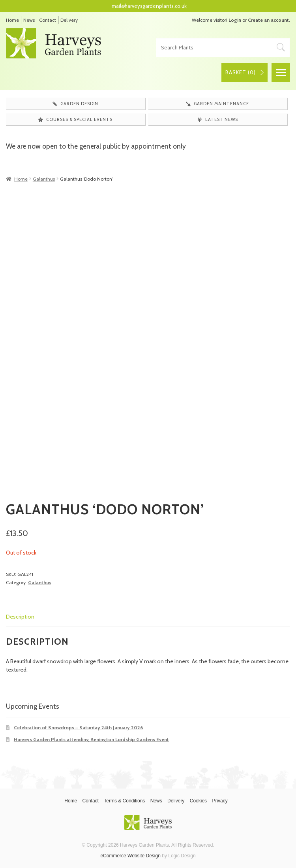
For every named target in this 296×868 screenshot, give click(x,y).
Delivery (69, 20)
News (29, 20)
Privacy (220, 801)
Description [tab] (20, 617)
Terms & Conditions (124, 801)
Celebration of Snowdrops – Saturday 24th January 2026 (79, 727)
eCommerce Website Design (130, 856)
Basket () (241, 72)
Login (235, 20)
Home (12, 20)
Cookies (198, 801)
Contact (48, 20)
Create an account (268, 20)
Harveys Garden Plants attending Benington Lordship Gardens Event (91, 739)
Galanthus (44, 179)
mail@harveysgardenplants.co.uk (149, 6)
